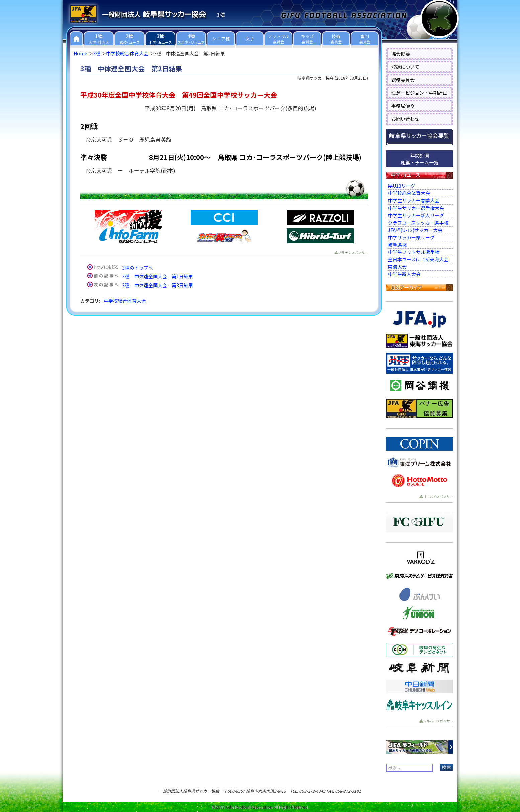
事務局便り (403, 106)
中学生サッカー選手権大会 (416, 208)
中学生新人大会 (404, 274)
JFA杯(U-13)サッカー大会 (415, 230)
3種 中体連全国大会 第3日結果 (158, 285)
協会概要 (401, 54)
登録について (405, 67)
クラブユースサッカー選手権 (418, 223)
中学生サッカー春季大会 (414, 200)
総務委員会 (403, 80)
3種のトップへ (138, 268)
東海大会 (397, 267)
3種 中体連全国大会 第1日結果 (158, 276)
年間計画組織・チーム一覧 (420, 159)
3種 (97, 53)
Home (80, 53)
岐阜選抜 (397, 245)
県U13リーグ (402, 186)
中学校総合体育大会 (127, 53)
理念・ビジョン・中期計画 (419, 93)
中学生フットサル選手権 (414, 252)
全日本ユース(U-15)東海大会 (418, 259)
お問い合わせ (405, 119)
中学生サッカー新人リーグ (416, 215)
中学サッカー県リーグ (411, 237)
